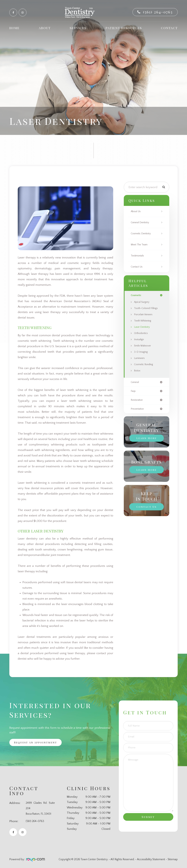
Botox (138, 371)
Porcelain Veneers (145, 315)
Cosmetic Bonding (145, 365)
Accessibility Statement (151, 859)
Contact (169, 28)
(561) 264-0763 (158, 12)
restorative (137, 401)
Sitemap (173, 859)
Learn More (147, 439)
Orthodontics (142, 333)
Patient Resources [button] (124, 28)
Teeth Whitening (144, 321)
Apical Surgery (143, 302)
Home (14, 28)
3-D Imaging (142, 352)
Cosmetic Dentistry (142, 233)
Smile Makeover (144, 346)
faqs (133, 392)
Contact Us (137, 267)
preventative (138, 410)
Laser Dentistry (143, 327)
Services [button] (78, 28)
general (135, 382)
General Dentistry (141, 222)
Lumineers (140, 358)
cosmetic (136, 295)
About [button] (45, 28)
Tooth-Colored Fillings (147, 308)
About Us (136, 211)
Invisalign (140, 340)
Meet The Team (140, 245)
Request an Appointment (38, 743)
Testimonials (138, 256)
